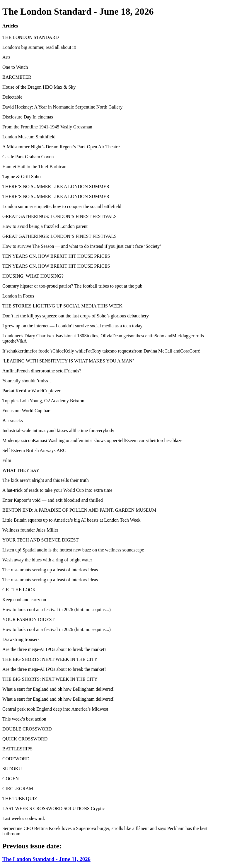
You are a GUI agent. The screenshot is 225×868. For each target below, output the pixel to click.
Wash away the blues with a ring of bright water (47, 560)
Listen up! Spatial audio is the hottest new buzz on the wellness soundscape (73, 550)
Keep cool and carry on (24, 600)
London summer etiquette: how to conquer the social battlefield (62, 206)
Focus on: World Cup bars (27, 411)
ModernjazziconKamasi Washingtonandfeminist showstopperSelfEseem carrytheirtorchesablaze (92, 440)
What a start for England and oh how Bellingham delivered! (58, 689)
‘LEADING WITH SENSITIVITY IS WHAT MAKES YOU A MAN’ (68, 361)
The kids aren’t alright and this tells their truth (46, 480)
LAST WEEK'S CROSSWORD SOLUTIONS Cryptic (54, 808)
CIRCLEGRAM (18, 789)
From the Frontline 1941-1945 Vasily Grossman (47, 127)
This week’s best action (24, 719)
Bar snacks (13, 421)
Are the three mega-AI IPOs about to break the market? (54, 649)
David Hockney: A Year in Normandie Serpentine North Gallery (62, 107)
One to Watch (15, 67)
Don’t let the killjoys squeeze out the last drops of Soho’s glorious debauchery (76, 316)
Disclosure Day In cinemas (28, 117)
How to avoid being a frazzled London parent (45, 226)
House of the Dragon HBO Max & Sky (39, 87)
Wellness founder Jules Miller (30, 530)
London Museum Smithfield (29, 137)
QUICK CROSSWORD (25, 739)
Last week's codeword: (24, 818)
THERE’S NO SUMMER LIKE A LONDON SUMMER (56, 187)
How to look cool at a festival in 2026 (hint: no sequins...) (57, 610)
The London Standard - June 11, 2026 (46, 859)
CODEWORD (16, 759)
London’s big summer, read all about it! (39, 47)
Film (7, 460)
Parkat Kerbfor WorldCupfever (31, 391)
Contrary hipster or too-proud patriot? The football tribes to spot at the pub (72, 286)
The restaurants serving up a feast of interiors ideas (50, 570)
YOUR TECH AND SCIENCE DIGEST (40, 540)
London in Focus (18, 296)
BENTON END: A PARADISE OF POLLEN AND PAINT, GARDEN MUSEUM (79, 510)
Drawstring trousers (21, 639)
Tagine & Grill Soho (22, 177)
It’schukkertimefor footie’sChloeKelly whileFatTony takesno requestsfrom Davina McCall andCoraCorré (101, 351)
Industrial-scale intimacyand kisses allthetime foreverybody (58, 430)
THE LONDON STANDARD (30, 37)
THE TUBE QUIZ (20, 799)
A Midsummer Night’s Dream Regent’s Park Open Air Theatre (61, 147)
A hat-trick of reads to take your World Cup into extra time (57, 490)
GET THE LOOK (19, 590)
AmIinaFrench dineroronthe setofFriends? (42, 371)
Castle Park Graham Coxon (28, 157)
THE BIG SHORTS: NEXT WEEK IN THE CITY (50, 659)
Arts (6, 57)
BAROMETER (17, 77)
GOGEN (11, 779)
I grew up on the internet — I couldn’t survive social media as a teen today (72, 326)
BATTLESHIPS (17, 749)
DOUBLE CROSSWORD (27, 729)
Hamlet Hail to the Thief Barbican (34, 167)
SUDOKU (12, 769)
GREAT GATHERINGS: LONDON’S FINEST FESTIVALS (59, 216)
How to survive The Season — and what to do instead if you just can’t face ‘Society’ (82, 246)
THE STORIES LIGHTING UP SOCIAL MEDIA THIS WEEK (62, 306)
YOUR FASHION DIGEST (28, 619)
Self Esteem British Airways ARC (34, 450)
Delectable (12, 97)
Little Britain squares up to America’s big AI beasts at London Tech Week (71, 520)
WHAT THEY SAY (21, 470)
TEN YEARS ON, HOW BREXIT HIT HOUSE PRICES (56, 256)
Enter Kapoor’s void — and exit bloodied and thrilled (53, 500)
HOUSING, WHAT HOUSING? (33, 276)
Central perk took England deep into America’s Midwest (55, 709)
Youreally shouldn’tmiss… (28, 381)
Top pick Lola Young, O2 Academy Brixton (43, 401)
